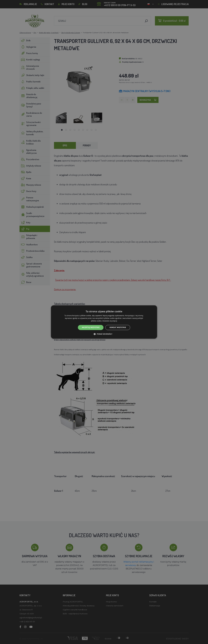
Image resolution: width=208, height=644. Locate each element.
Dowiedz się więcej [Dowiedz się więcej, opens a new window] (110, 321)
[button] (104, 334)
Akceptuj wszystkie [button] (91, 327)
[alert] (104, 322)
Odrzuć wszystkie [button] (118, 327)
